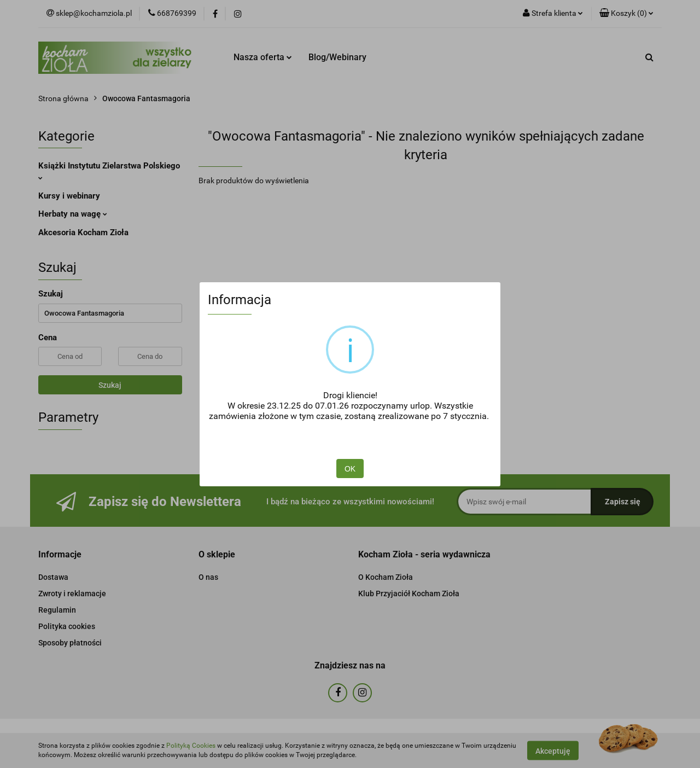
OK (350, 469)
